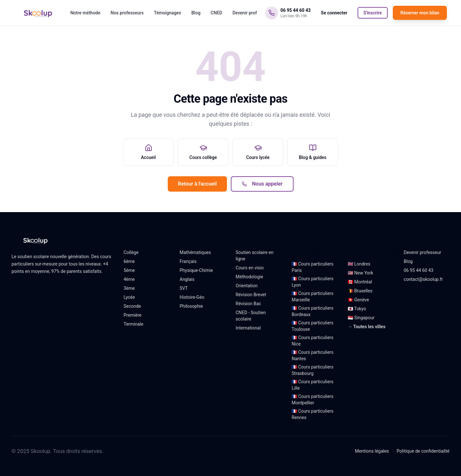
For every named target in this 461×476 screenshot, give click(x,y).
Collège (131, 252)
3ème (129, 288)
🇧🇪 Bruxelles (360, 291)
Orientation (247, 286)
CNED (216, 13)
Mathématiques (195, 252)
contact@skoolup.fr (423, 279)
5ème (129, 270)
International (248, 328)
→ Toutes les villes (367, 327)
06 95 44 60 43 (419, 270)
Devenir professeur (422, 252)
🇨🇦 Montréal (360, 282)
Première (133, 315)
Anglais (187, 279)
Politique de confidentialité (423, 451)
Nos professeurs (127, 13)
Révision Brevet (251, 295)
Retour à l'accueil (198, 184)
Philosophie (191, 306)
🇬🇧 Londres (359, 264)
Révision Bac (248, 304)
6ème (129, 261)
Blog (196, 13)
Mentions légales (372, 451)
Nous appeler (262, 184)
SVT (184, 288)
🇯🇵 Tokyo (357, 309)
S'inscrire (373, 13)
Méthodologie (249, 277)
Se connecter (334, 13)
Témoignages (168, 13)
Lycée (129, 297)
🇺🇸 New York (360, 273)
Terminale (133, 324)
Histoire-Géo (192, 297)
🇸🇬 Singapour (361, 318)
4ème (129, 279)
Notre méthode (85, 13)
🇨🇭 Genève (358, 300)
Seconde (132, 306)
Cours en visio (250, 268)
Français (188, 261)
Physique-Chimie (196, 270)
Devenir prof (245, 13)
